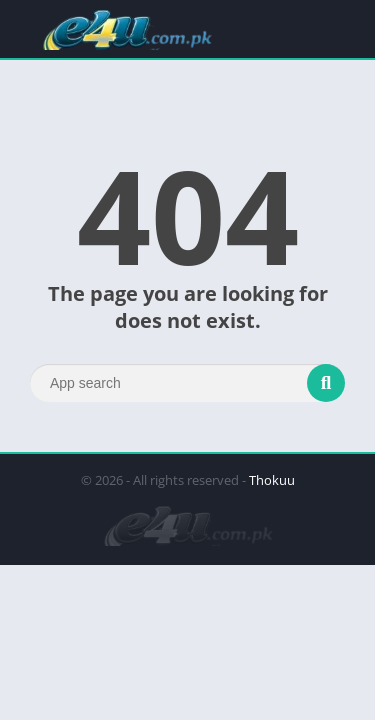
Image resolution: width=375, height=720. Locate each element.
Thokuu (272, 480)
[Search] (187, 383)
